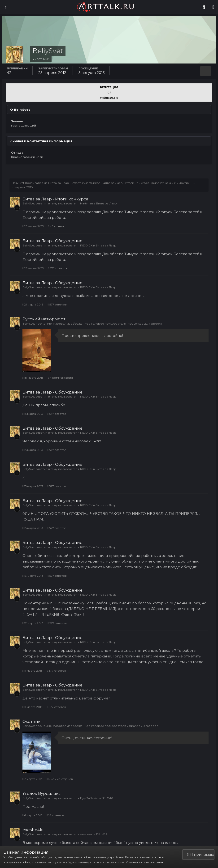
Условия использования (144, 862)
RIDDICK (86, 245)
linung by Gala (161, 183)
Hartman (87, 203)
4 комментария (60, 378)
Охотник (31, 721)
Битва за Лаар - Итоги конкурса (126, 183)
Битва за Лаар (106, 203)
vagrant (132, 726)
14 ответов (55, 815)
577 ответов (57, 268)
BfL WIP (107, 798)
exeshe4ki (33, 830)
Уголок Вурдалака (42, 793)
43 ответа (56, 226)
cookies (86, 857)
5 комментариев (60, 779)
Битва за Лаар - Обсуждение (52, 241)
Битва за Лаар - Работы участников (74, 183)
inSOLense (134, 324)
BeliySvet (18, 183)
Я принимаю (201, 854)
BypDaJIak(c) (89, 798)
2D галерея (153, 324)
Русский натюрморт (44, 319)
